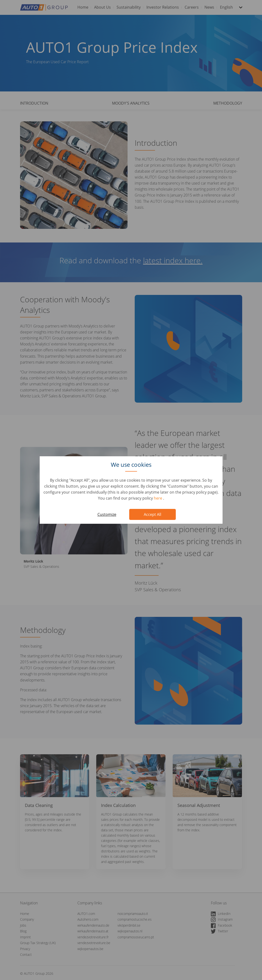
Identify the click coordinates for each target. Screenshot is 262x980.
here (158, 498)
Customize (107, 514)
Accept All (152, 514)
